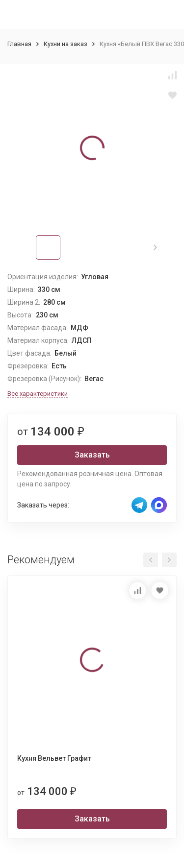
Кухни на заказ (66, 44)
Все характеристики (38, 394)
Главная (19, 44)
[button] (155, 247)
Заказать (92, 455)
